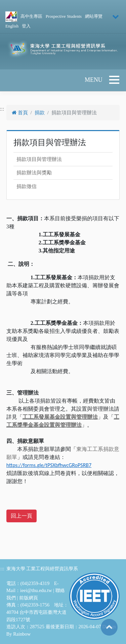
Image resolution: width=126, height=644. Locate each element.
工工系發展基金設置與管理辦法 (60, 417)
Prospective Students (64, 16)
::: (2, 569)
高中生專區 (31, 16)
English (12, 26)
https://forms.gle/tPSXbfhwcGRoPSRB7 (49, 465)
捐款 (40, 113)
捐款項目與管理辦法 (39, 159)
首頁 (20, 113)
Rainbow (22, 634)
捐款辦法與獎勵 (34, 173)
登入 (26, 26)
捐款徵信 (27, 186)
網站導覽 (94, 16)
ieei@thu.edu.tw (36, 590)
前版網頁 (29, 598)
